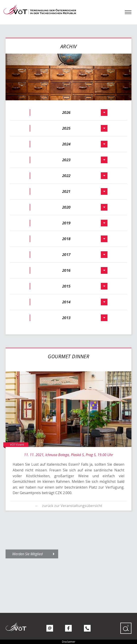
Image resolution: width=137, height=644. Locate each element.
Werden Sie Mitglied (27, 554)
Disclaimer (69, 642)
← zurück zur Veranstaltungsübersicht (68, 506)
